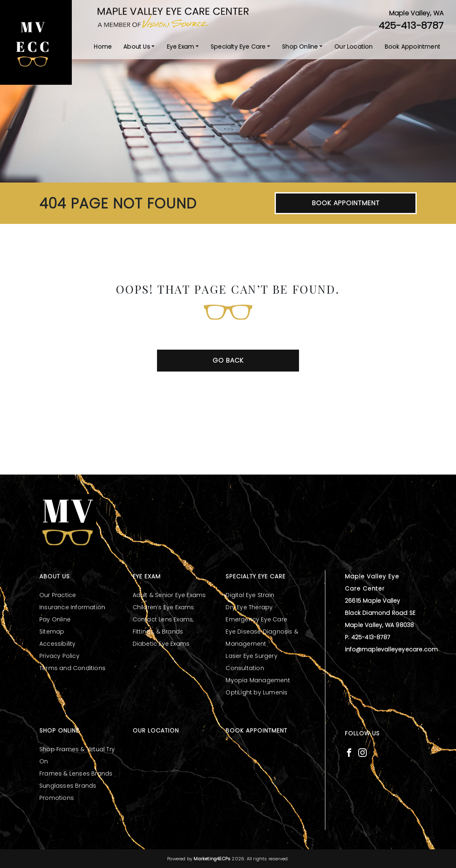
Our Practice (58, 595)
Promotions (57, 798)
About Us (137, 47)
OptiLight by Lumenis (256, 692)
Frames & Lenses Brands (76, 773)
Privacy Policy (59, 656)
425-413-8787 (411, 25)
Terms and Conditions (72, 668)
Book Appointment (412, 47)
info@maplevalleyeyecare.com (391, 649)
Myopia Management (258, 680)
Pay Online (55, 619)
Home (103, 47)
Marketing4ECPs (212, 859)
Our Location (353, 47)
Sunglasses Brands (68, 786)
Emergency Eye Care (256, 619)
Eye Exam (181, 47)
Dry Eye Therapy (249, 607)
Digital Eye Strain (250, 595)
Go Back (228, 360)
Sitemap (52, 632)
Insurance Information (72, 607)
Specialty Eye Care (238, 47)
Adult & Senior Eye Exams (169, 595)
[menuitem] (103, 47)
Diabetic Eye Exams (161, 644)
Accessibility (58, 644)
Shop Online (300, 47)
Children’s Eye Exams (163, 607)
